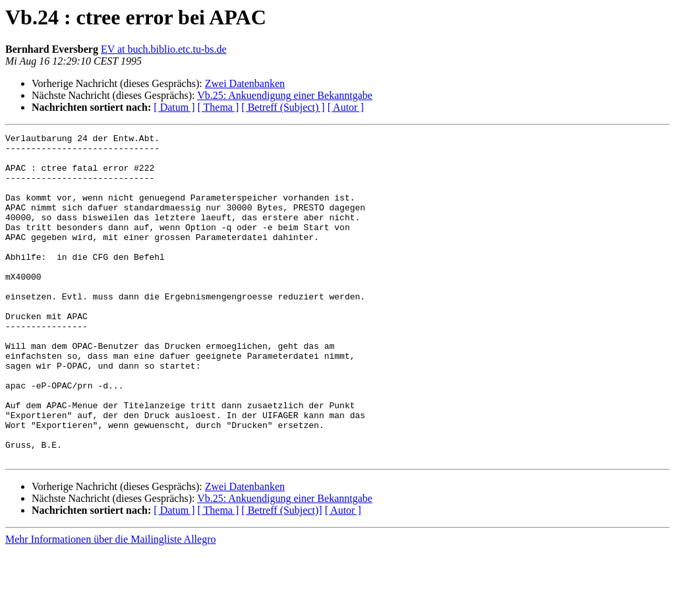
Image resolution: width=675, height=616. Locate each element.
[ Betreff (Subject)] (281, 575)
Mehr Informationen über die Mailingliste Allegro (110, 604)
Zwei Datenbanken (245, 83)
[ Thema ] (219, 107)
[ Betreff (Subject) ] (283, 107)
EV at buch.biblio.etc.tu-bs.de (164, 49)
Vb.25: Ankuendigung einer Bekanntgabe (285, 95)
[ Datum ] (174, 107)
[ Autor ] (346, 107)
